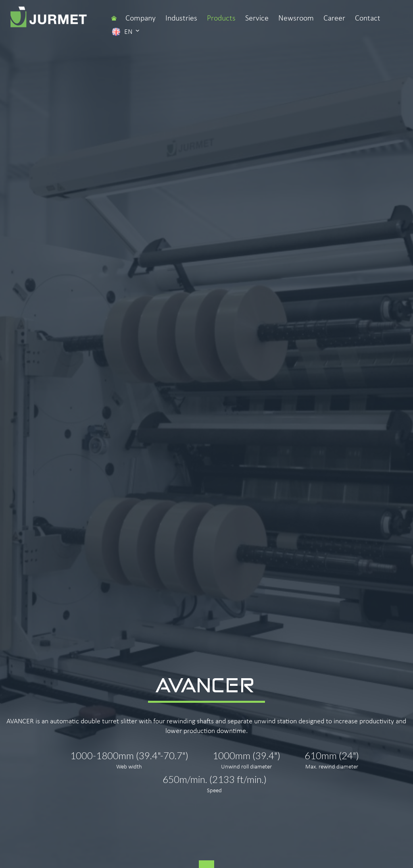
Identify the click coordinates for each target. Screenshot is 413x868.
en (126, 31)
